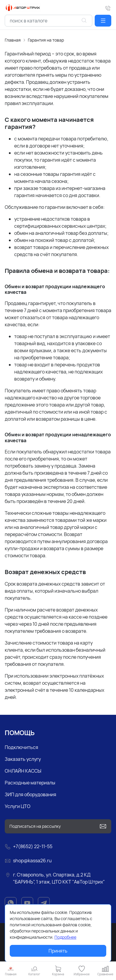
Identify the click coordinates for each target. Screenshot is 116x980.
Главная (13, 40)
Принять (58, 951)
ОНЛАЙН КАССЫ (23, 771)
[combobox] (49, 21)
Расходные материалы (30, 783)
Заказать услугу (23, 759)
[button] (103, 21)
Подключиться (21, 747)
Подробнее (65, 937)
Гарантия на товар (46, 40)
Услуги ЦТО (18, 806)
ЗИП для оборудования (30, 794)
